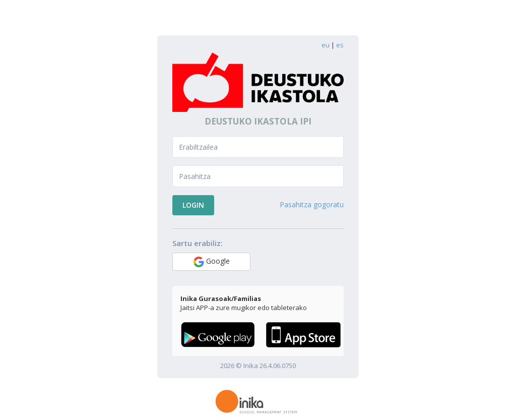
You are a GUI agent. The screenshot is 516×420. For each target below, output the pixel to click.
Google (212, 262)
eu (326, 45)
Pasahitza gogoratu (312, 204)
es (340, 45)
